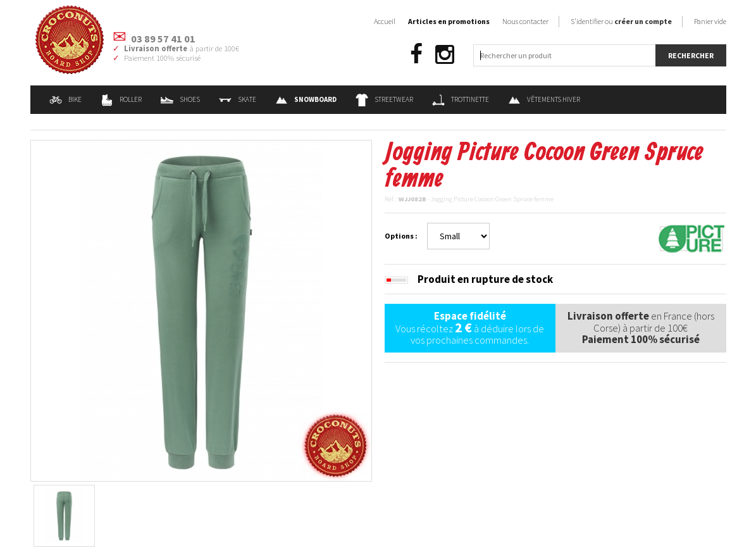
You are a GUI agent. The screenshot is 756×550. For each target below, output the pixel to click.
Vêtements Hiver (544, 99)
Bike (65, 99)
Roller (121, 99)
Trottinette (461, 99)
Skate (238, 99)
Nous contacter (525, 21)
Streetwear (384, 99)
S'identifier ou (621, 21)
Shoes (180, 99)
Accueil (385, 21)
